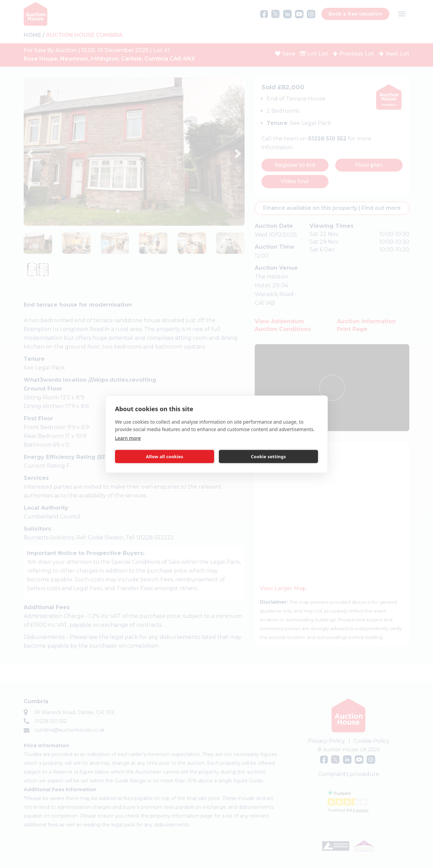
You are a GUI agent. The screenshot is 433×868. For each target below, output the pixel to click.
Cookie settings (268, 457)
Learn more (128, 438)
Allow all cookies (165, 457)
